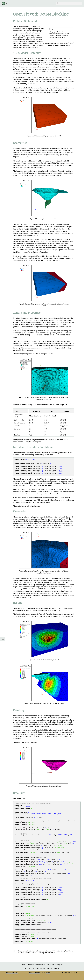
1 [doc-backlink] (14, 954)
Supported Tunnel (51, 971)
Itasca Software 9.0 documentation (34, 968)
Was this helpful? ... (12, 976)
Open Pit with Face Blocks (35, 971)
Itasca (48, 976)
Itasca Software (34, 976)
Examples (57, 968)
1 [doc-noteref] (68, 33)
